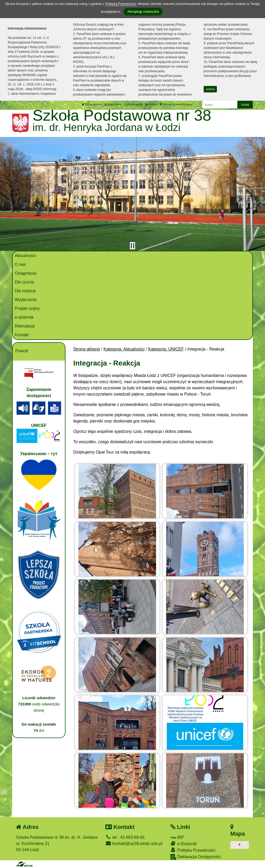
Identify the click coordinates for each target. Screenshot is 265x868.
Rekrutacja (25, 326)
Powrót (22, 351)
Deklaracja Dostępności (196, 857)
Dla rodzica (25, 291)
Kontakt (22, 335)
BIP (177, 837)
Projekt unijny (27, 308)
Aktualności (25, 256)
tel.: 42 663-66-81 (125, 837)
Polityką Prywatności (121, 4)
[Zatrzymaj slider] (132, 246)
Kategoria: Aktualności (124, 349)
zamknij (210, 89)
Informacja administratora (176, 104)
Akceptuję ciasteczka (143, 12)
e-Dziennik (184, 844)
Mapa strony (113, 104)
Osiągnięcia (26, 273)
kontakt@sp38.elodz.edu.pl (134, 844)
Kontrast (151, 104)
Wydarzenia (26, 300)
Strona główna (92, 104)
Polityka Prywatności (193, 850)
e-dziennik (24, 317)
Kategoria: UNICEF (166, 349)
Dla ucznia (24, 282)
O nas (20, 264)
